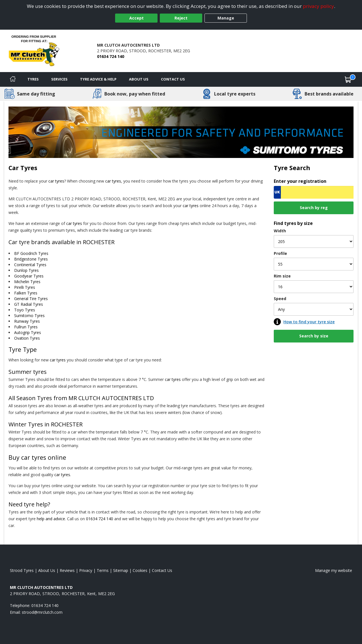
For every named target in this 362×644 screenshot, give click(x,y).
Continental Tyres (30, 265)
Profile (280, 253)
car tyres (56, 181)
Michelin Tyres (27, 282)
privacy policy (318, 6)
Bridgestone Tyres (31, 259)
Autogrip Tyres (28, 332)
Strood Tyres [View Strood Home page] (22, 570)
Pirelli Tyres (25, 287)
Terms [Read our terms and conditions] (103, 570)
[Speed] (314, 309)
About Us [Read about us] (47, 570)
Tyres (33, 79)
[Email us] (42, 612)
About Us (139, 79)
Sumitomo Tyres (29, 316)
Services (59, 79)
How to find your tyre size (309, 322)
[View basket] (348, 79)
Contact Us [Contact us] (173, 79)
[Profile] (314, 264)
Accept (136, 18)
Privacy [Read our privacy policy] (86, 570)
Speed (280, 299)
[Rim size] (314, 287)
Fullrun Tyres (26, 327)
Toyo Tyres (25, 310)
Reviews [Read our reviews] (67, 570)
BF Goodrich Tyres (31, 253)
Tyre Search (292, 168)
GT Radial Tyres (29, 304)
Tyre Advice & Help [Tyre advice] (98, 79)
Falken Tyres (26, 293)
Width (280, 231)
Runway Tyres (27, 321)
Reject (181, 18)
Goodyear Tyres (29, 276)
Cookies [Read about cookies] (140, 570)
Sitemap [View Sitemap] (121, 570)
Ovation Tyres (27, 338)
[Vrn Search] (314, 192)
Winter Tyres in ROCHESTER (46, 424)
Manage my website (334, 570)
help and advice (51, 519)
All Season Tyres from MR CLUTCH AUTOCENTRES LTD (81, 398)
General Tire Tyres (31, 299)
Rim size (282, 276)
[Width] (314, 241)
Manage (226, 18)
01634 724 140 (111, 56)
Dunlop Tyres (26, 270)
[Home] (13, 79)
